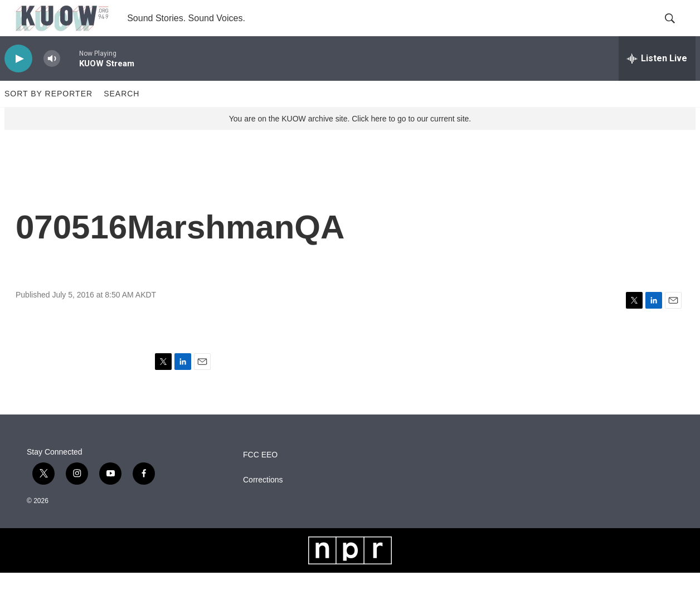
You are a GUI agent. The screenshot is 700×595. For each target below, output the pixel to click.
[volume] (52, 81)
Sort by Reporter (48, 116)
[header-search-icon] (678, 30)
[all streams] (657, 81)
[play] (18, 81)
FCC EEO (260, 477)
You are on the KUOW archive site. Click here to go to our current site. (350, 141)
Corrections (263, 502)
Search (121, 116)
